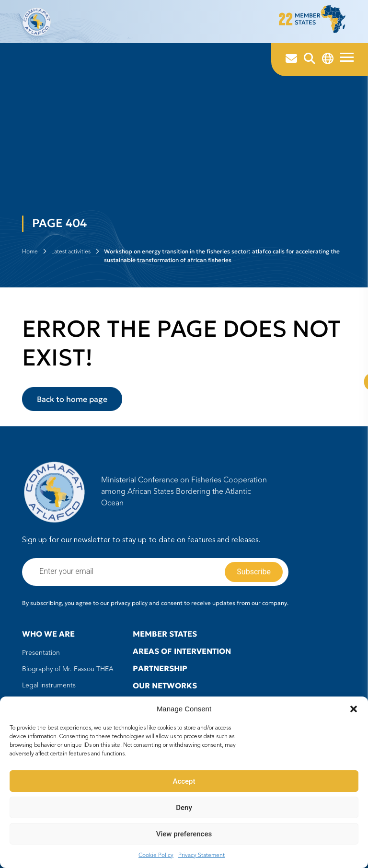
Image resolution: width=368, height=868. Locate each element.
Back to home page (72, 399)
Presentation (41, 653)
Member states (165, 634)
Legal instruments (49, 685)
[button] (354, 709)
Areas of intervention (182, 651)
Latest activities (71, 252)
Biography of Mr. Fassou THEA (68, 669)
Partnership (160, 668)
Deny (184, 808)
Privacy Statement (201, 856)
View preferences (184, 834)
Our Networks (165, 685)
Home (30, 252)
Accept (184, 781)
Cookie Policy (156, 856)
